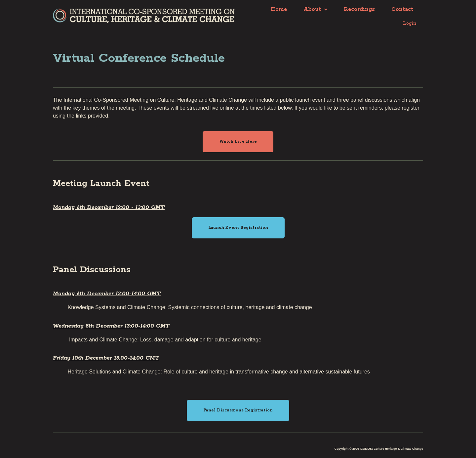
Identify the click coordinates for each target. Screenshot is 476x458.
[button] (238, 140)
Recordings (359, 10)
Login (408, 23)
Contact (402, 10)
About (315, 10)
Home (279, 10)
